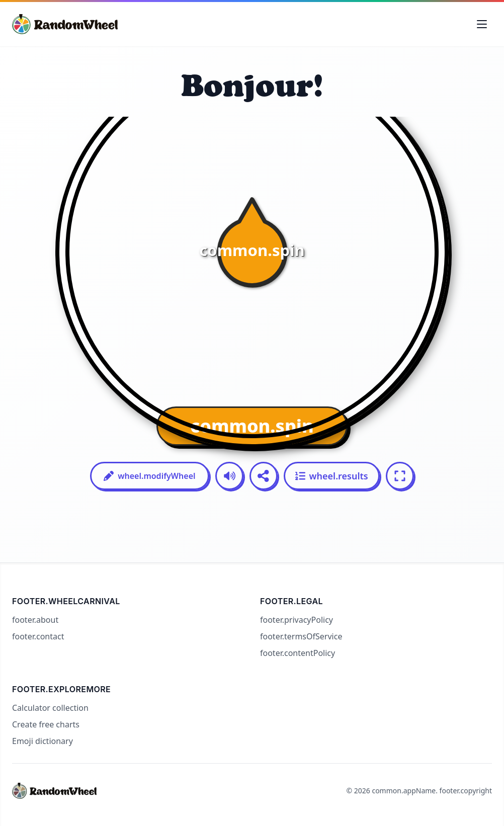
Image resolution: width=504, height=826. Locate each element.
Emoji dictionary (43, 741)
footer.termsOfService (301, 636)
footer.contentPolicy (298, 653)
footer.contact (38, 636)
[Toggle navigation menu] (482, 24)
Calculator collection (50, 708)
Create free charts (46, 724)
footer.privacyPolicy (297, 620)
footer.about (35, 620)
